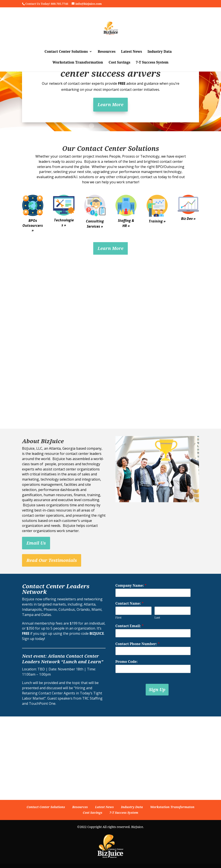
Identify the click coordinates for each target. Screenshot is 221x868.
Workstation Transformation (78, 63)
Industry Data (160, 52)
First (118, 618)
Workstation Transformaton (172, 807)
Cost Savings (119, 63)
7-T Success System (152, 63)
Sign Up (157, 690)
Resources (107, 52)
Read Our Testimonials (52, 560)
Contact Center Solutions (66, 52)
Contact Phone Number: (138, 644)
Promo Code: (127, 662)
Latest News (132, 52)
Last (157, 618)
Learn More (110, 105)
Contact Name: (130, 603)
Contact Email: (129, 626)
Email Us (36, 543)
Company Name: (131, 586)
